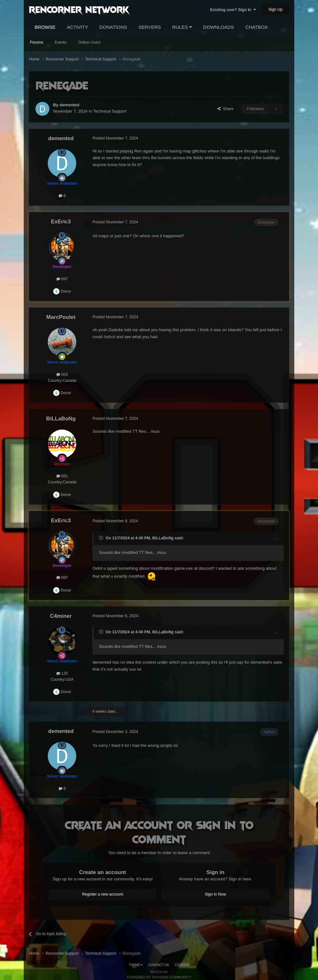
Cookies (182, 965)
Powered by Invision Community (159, 977)
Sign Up (276, 9)
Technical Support (110, 111)
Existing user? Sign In (233, 10)
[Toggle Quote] (102, 538)
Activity (77, 27)
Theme (136, 965)
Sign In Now (215, 894)
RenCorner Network (79, 9)
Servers (150, 27)
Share (225, 109)
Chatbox (256, 27)
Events (60, 42)
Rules (182, 27)
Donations (113, 27)
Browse (45, 27)
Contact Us (159, 965)
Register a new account (103, 894)
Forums (36, 42)
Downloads (218, 27)
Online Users (89, 42)
